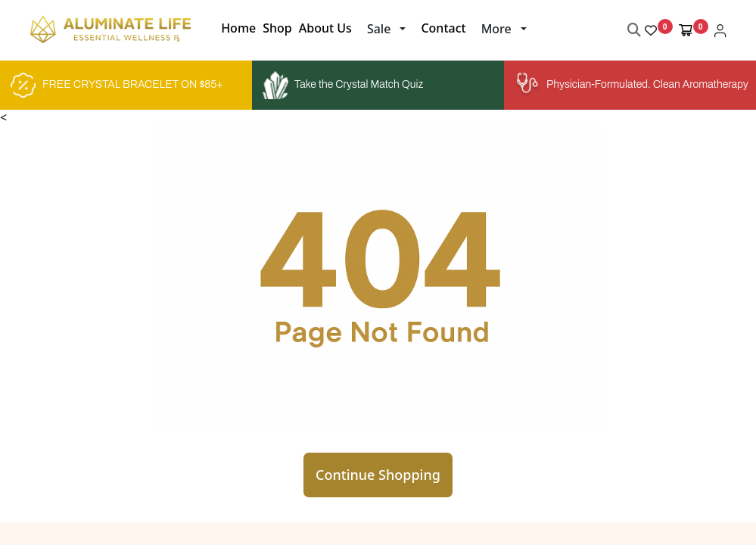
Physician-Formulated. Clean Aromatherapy (630, 85)
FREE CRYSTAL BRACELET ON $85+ (117, 86)
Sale (379, 29)
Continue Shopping (378, 475)
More (496, 29)
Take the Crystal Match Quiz (343, 86)
